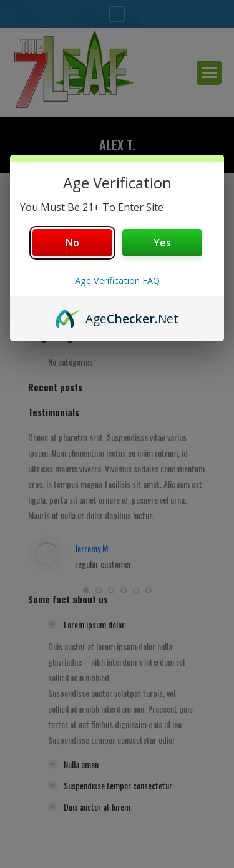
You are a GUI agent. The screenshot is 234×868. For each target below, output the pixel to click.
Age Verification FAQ (117, 280)
